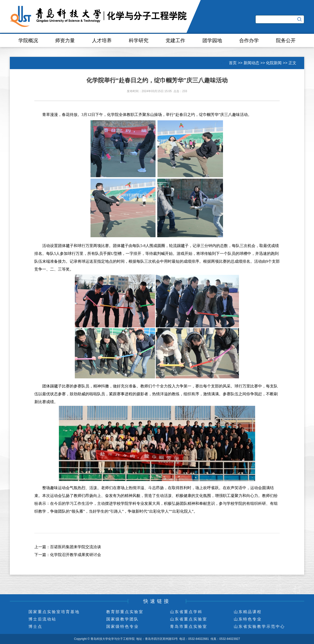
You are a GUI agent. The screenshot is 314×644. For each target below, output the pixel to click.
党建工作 (175, 40)
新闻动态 (251, 63)
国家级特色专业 (123, 626)
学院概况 (28, 40)
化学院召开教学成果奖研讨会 (76, 555)
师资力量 (65, 40)
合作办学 (249, 40)
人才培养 (102, 40)
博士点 (35, 626)
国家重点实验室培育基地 (54, 612)
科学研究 (139, 40)
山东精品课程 (248, 612)
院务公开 (286, 40)
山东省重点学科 (186, 612)
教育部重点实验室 (125, 612)
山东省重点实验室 (189, 619)
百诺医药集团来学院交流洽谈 (76, 547)
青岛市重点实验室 (189, 626)
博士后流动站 (42, 619)
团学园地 (212, 40)
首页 (233, 63)
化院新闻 (274, 63)
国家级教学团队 (123, 619)
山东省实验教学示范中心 (259, 626)
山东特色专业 (248, 619)
